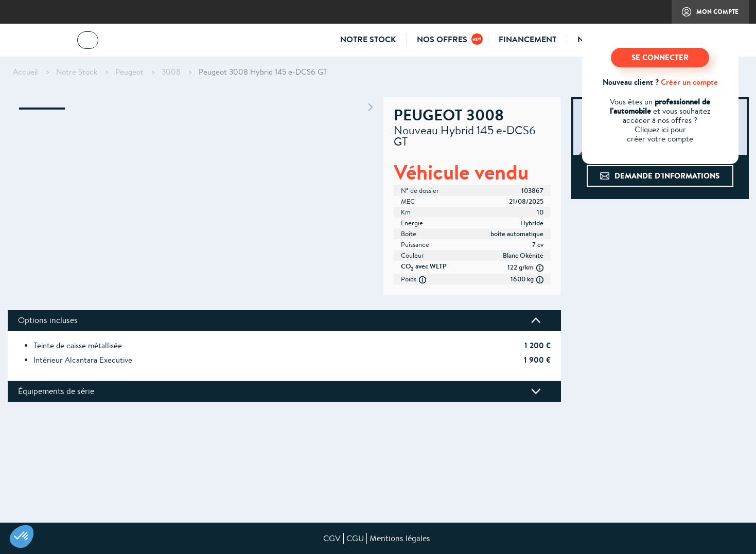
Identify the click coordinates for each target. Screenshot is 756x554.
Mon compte (705, 15)
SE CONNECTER (660, 57)
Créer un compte (689, 82)
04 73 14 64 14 (136, 42)
